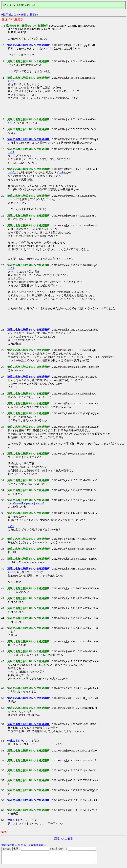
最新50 (34, 15)
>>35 (11, 526)
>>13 (11, 81)
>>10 (11, 172)
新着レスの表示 (63, 838)
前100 (27, 845)
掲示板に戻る (9, 845)
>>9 (61, 172)
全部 (24, 15)
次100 (34, 845)
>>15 (11, 152)
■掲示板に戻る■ (11, 15)
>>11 (48, 49)
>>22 (11, 268)
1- (28, 15)
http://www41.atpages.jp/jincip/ (26, 503)
